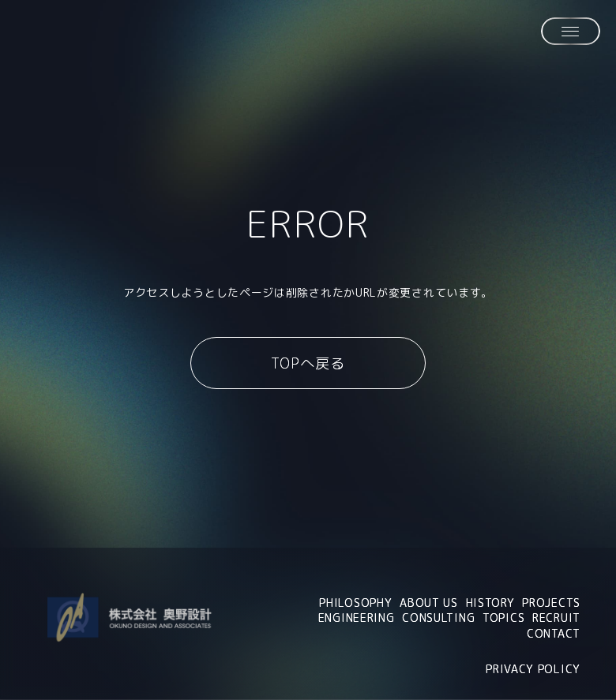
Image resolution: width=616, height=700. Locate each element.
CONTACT (554, 633)
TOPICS (503, 618)
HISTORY (490, 603)
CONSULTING (438, 618)
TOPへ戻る (308, 363)
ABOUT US (429, 603)
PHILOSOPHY (355, 603)
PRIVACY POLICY (533, 669)
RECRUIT (556, 618)
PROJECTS (551, 603)
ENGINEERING (357, 618)
